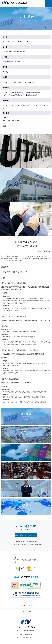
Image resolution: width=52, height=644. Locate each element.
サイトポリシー (26, 612)
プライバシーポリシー (26, 606)
